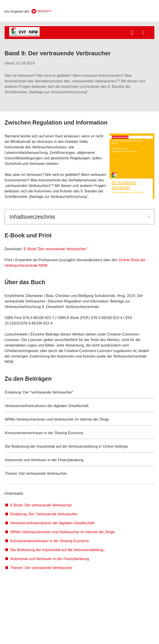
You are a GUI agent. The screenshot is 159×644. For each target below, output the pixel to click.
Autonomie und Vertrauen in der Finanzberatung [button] (44, 460)
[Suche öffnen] (132, 33)
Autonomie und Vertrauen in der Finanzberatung (50, 559)
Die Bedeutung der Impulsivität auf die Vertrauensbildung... (58, 550)
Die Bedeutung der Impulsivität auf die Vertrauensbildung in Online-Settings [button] (66, 446)
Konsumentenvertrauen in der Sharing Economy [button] (44, 433)
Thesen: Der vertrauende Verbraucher (41, 568)
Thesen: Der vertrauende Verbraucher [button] (36, 473)
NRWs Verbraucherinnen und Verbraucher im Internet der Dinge (62, 532)
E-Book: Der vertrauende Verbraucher (41, 505)
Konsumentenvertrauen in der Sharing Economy (50, 541)
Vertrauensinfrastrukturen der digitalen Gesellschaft (52, 523)
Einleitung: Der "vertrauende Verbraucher (44, 514)
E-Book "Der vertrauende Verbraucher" (56, 249)
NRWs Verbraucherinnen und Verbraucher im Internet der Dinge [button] (57, 419)
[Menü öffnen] (143, 33)
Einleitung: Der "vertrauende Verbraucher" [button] (39, 392)
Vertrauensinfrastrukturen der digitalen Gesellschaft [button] (47, 406)
